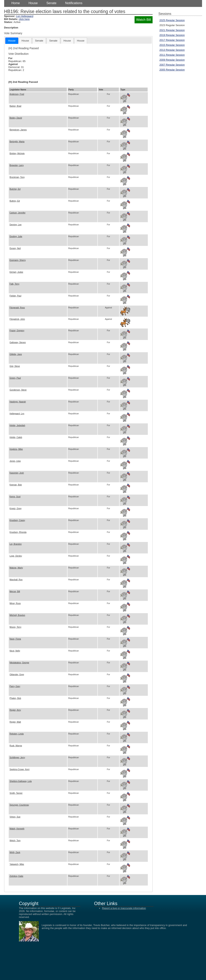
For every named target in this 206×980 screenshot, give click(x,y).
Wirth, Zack (15, 852)
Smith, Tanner (16, 793)
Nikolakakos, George (19, 663)
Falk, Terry (14, 284)
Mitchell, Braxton (17, 615)
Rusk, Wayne (16, 746)
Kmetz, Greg (15, 508)
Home (16, 3)
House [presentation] (12, 41)
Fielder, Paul (15, 296)
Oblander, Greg (17, 674)
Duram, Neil (15, 248)
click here (24, 19)
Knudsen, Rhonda (18, 532)
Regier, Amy (15, 710)
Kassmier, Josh (17, 473)
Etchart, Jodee (16, 272)
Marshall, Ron (16, 580)
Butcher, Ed (15, 189)
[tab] (12, 41)
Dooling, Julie (16, 236)
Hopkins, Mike (16, 449)
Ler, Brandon (16, 544)
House (33, 3)
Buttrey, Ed (15, 201)
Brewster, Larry (17, 165)
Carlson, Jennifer (18, 213)
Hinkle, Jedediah (17, 425)
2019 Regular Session (172, 35)
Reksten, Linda (17, 734)
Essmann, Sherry (18, 260)
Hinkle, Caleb (16, 437)
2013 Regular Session (172, 50)
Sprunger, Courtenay (19, 805)
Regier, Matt (15, 722)
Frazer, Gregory (17, 330)
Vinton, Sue (15, 817)
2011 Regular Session (172, 55)
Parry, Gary (15, 686)
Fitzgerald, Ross (17, 308)
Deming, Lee (15, 225)
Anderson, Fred (17, 94)
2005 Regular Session (172, 70)
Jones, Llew (15, 461)
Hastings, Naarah (18, 402)
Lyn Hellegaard (25, 16)
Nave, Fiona (15, 639)
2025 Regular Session (172, 20)
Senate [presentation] (39, 41)
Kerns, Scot (15, 497)
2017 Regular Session (172, 40)
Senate (51, 3)
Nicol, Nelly (15, 651)
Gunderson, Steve (18, 390)
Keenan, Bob (16, 485)
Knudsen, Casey (17, 520)
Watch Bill (143, 20)
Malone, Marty (16, 568)
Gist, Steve (15, 366)
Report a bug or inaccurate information (124, 908)
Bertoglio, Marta (17, 142)
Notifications (74, 3)
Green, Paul (15, 378)
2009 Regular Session (172, 60)
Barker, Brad (15, 106)
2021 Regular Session (172, 30)
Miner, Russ (15, 603)
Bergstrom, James (18, 130)
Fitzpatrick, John (17, 319)
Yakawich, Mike (17, 864)
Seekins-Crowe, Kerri (19, 769)
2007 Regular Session (172, 65)
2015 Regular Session (172, 45)
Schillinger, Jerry (17, 757)
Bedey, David (16, 118)
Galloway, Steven (18, 342)
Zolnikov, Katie (16, 876)
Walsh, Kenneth (17, 829)
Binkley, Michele (17, 153)
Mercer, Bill (15, 591)
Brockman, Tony (17, 177)
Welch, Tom (15, 840)
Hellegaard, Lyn (17, 414)
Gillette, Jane (16, 354)
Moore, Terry (15, 627)
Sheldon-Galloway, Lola (21, 781)
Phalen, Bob (15, 698)
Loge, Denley (16, 556)
